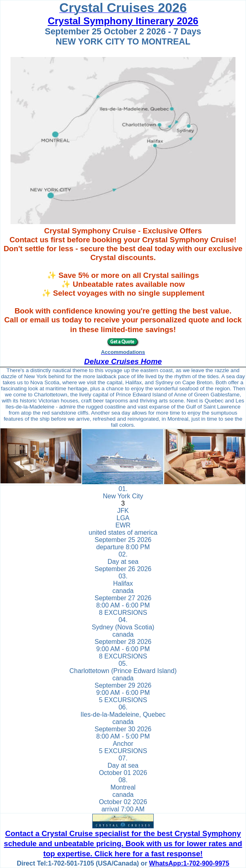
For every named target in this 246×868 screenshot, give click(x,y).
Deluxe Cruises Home (123, 361)
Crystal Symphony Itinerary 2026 (123, 21)
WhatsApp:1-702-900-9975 (189, 863)
